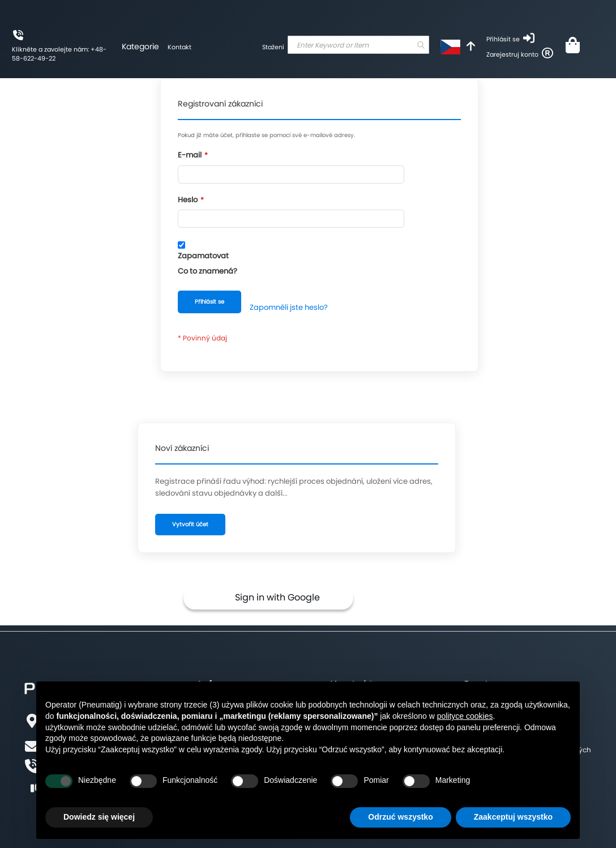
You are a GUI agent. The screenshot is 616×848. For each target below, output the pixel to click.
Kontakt (179, 47)
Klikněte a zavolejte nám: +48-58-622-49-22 (59, 54)
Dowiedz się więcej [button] (99, 817)
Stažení (273, 47)
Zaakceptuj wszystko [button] (513, 817)
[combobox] (358, 45)
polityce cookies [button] (465, 716)
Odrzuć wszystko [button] (400, 817)
